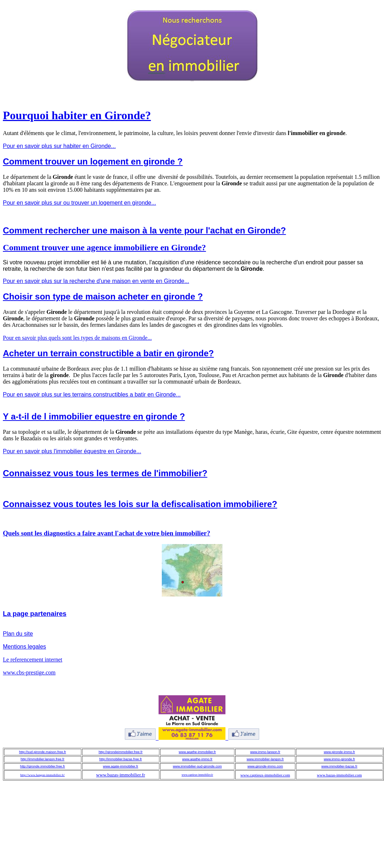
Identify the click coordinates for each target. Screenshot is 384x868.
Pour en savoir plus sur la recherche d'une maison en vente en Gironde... (96, 281)
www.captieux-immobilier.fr (197, 775)
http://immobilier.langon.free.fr (42, 759)
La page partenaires (35, 614)
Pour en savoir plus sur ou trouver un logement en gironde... (79, 203)
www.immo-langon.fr (265, 752)
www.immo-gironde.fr (339, 759)
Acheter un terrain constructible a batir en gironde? (108, 353)
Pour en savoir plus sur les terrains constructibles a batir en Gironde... (92, 394)
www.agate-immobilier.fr (120, 766)
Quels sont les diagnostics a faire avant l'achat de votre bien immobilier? (107, 533)
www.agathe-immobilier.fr (197, 752)
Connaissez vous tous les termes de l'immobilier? (105, 473)
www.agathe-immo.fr (197, 759)
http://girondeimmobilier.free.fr (120, 752)
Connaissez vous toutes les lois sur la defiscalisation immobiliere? (140, 504)
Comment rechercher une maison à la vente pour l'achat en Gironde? (144, 230)
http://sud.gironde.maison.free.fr (43, 752)
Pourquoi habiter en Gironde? (77, 115)
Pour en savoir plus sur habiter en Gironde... (59, 146)
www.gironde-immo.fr (339, 752)
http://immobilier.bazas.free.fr (121, 759)
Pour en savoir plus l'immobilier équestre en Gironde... (72, 451)
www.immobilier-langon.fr (265, 759)
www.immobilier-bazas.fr (339, 766)
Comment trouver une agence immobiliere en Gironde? (104, 247)
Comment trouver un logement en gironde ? (93, 161)
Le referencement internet (33, 660)
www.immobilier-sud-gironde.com (197, 766)
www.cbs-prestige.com (29, 672)
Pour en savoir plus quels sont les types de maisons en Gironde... (77, 338)
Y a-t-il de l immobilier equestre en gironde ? (94, 416)
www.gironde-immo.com (265, 766)
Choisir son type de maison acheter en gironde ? (103, 296)
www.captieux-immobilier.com (265, 775)
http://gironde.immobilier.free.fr (43, 766)
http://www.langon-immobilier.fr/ (42, 775)
